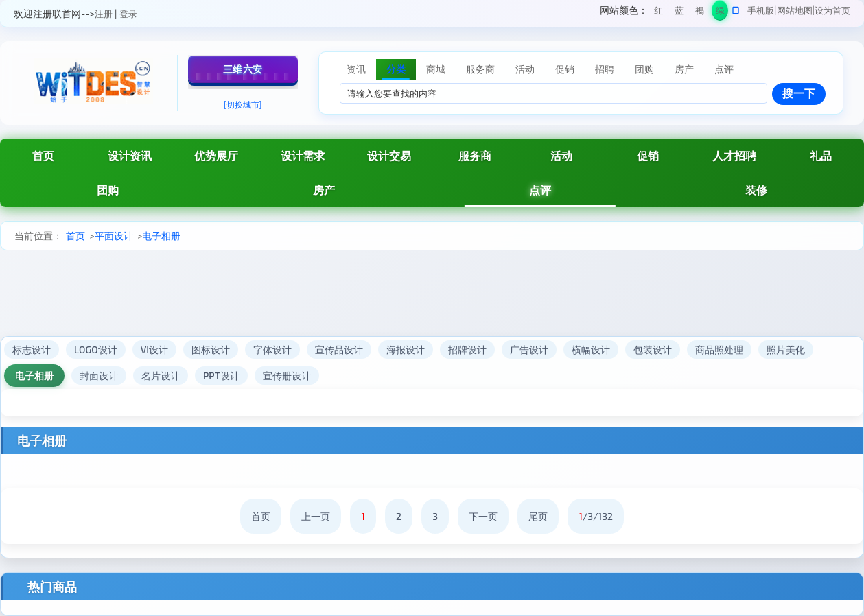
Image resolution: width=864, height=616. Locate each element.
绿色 (720, 13)
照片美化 (786, 350)
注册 (104, 14)
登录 (128, 14)
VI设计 (154, 350)
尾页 (538, 516)
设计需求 (303, 155)
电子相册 (161, 236)
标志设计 (32, 350)
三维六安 (243, 69)
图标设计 (211, 350)
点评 (540, 190)
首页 (75, 236)
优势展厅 (216, 155)
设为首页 (832, 10)
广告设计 (529, 350)
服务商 (475, 155)
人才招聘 (734, 155)
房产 (324, 190)
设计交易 (389, 155)
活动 (561, 155)
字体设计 (272, 350)
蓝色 (679, 13)
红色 (658, 13)
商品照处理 (719, 350)
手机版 (761, 10)
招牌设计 (467, 350)
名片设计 (161, 376)
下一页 (483, 516)
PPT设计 (221, 376)
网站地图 (795, 10)
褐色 (700, 13)
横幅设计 (591, 350)
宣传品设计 (339, 350)
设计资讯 (130, 155)
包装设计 (653, 350)
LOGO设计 (96, 350)
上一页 (316, 516)
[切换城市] (243, 104)
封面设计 (99, 376)
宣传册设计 (287, 376)
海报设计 (406, 350)
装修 (756, 190)
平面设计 (114, 236)
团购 (108, 190)
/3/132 (596, 516)
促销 (648, 155)
